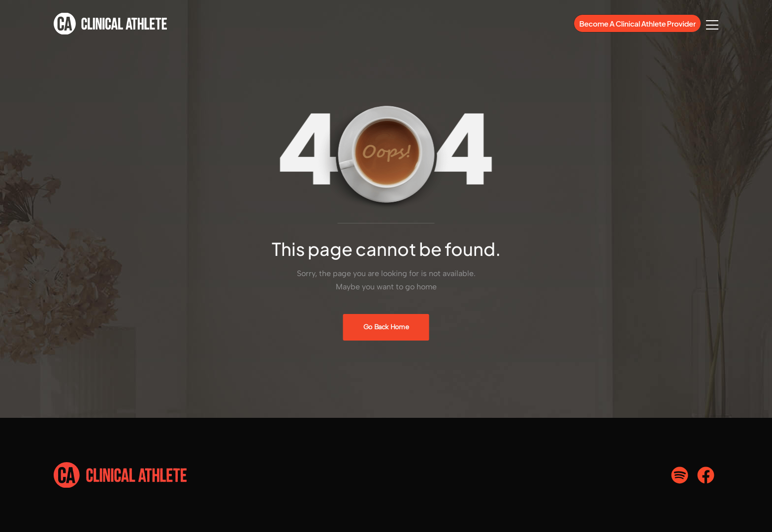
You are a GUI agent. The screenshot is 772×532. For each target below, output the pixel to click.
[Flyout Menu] (712, 25)
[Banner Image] (386, 327)
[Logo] (110, 24)
